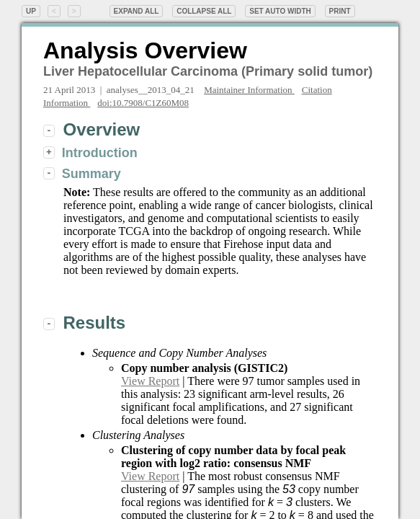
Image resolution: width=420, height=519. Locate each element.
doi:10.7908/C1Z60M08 (143, 103)
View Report (150, 381)
